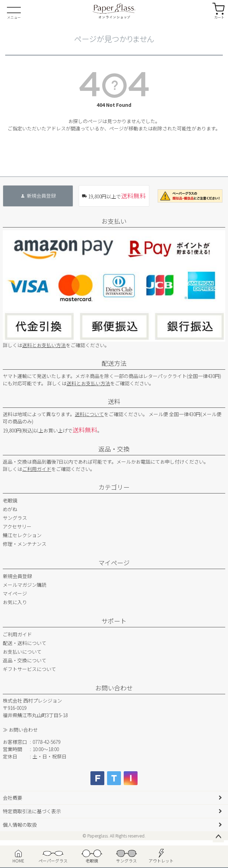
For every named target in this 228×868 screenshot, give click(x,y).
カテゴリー (114, 487)
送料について (89, 414)
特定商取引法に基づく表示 (32, 811)
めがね (10, 509)
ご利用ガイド (37, 469)
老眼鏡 (10, 500)
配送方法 (114, 363)
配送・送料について (25, 643)
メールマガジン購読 (25, 585)
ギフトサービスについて (29, 669)
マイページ (114, 562)
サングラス (15, 518)
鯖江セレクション (22, 535)
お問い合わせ (114, 688)
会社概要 (12, 798)
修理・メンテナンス (25, 544)
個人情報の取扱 (20, 825)
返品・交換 (114, 449)
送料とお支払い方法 (44, 345)
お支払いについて (22, 652)
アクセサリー (17, 526)
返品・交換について (25, 660)
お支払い (114, 221)
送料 (114, 401)
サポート (114, 621)
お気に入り (15, 602)
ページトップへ (218, 837)
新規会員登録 (17, 576)
